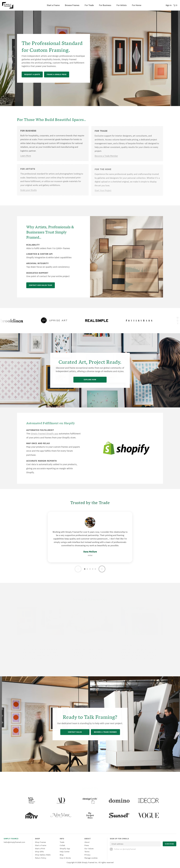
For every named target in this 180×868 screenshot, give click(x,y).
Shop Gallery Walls (43, 855)
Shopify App (65, 849)
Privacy (87, 855)
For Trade (89, 5)
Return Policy (41, 858)
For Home (137, 5)
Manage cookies (91, 858)
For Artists (122, 5)
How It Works (65, 858)
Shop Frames (40, 842)
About (87, 842)
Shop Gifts (39, 852)
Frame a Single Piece (57, 74)
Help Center (65, 852)
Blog (62, 855)
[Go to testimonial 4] (93, 569)
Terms (87, 852)
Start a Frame (53, 5)
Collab (62, 845)
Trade (62, 842)
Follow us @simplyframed (123, 849)
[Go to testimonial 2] (87, 569)
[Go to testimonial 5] (95, 569)
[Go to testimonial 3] (90, 569)
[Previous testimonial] (78, 569)
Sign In (169, 5)
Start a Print (40, 849)
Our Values (89, 849)
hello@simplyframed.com (14, 842)
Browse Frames (72, 5)
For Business (105, 5)
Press (87, 845)
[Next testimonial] (102, 569)
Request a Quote (32, 74)
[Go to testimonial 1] (85, 569)
